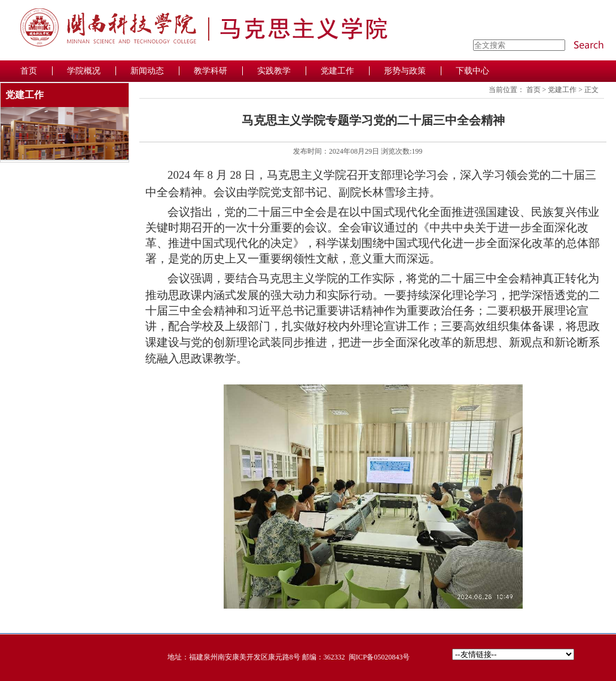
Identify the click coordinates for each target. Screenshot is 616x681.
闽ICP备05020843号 (379, 657)
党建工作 (562, 90)
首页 (533, 90)
